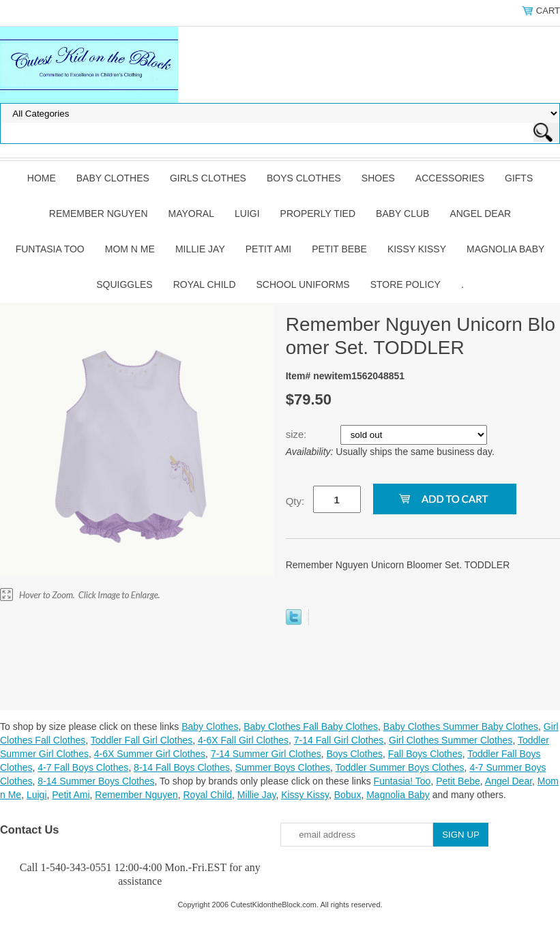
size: (298, 434)
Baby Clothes (113, 178)
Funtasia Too (50, 249)
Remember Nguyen (99, 214)
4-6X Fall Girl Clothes (243, 740)
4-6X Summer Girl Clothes (150, 754)
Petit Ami (268, 249)
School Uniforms (303, 284)
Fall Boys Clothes (425, 754)
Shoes (378, 178)
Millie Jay (200, 249)
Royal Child (205, 284)
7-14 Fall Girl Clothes (339, 740)
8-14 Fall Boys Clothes (182, 767)
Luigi (247, 214)
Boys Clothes (304, 178)
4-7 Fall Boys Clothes (83, 767)
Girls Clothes (208, 178)
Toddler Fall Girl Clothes (142, 740)
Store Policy (406, 284)
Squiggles (124, 284)
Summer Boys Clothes (283, 767)
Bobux (348, 795)
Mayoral (191, 214)
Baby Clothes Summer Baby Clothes (461, 726)
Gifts (519, 178)
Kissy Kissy (417, 249)
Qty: (295, 501)
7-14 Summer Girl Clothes (266, 754)
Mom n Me (130, 249)
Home (42, 178)
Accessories (450, 178)
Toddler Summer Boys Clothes (400, 767)
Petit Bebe (339, 249)
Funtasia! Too (402, 781)
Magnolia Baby (505, 249)
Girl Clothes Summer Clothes (451, 740)
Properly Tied (318, 214)
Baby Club (402, 214)
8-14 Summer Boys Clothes (96, 781)
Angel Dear (480, 214)
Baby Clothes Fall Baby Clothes (311, 726)
